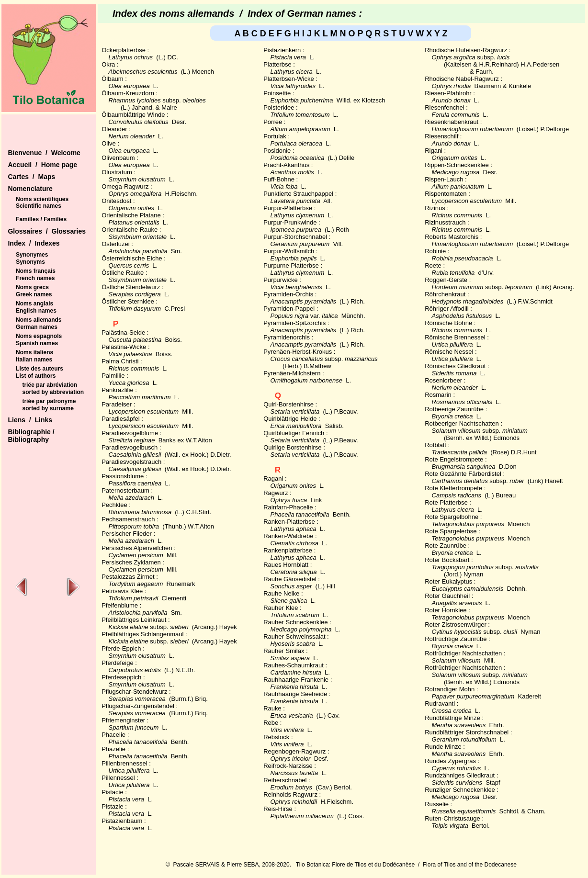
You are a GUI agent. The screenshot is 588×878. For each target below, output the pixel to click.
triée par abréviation (50, 385)
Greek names (34, 294)
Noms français (36, 271)
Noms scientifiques (42, 199)
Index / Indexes (34, 243)
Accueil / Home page (42, 165)
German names (37, 327)
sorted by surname (48, 408)
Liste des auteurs (40, 369)
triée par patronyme (49, 401)
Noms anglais (34, 304)
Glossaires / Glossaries (47, 231)
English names (36, 311)
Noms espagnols (39, 336)
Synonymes (32, 255)
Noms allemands (39, 320)
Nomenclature (30, 189)
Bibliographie (30, 432)
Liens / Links (30, 420)
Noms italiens (34, 352)
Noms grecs (32, 287)
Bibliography (28, 439)
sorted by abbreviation (53, 392)
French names (35, 278)
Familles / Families (41, 219)
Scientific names (39, 206)
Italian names (34, 360)
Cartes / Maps (31, 177)
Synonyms (30, 262)
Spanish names (37, 343)
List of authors (36, 376)
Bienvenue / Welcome (44, 153)
